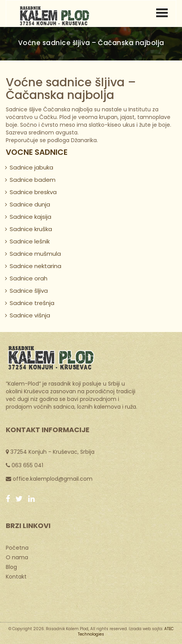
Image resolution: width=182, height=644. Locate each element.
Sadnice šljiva (29, 291)
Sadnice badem (33, 180)
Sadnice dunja (30, 204)
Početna (17, 547)
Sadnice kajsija (30, 217)
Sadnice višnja (30, 315)
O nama (17, 557)
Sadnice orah (29, 278)
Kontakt (16, 576)
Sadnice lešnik (30, 241)
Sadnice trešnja (32, 303)
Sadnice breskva (33, 192)
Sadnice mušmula (35, 254)
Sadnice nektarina (35, 266)
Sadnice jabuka (31, 167)
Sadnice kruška (31, 229)
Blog (11, 567)
